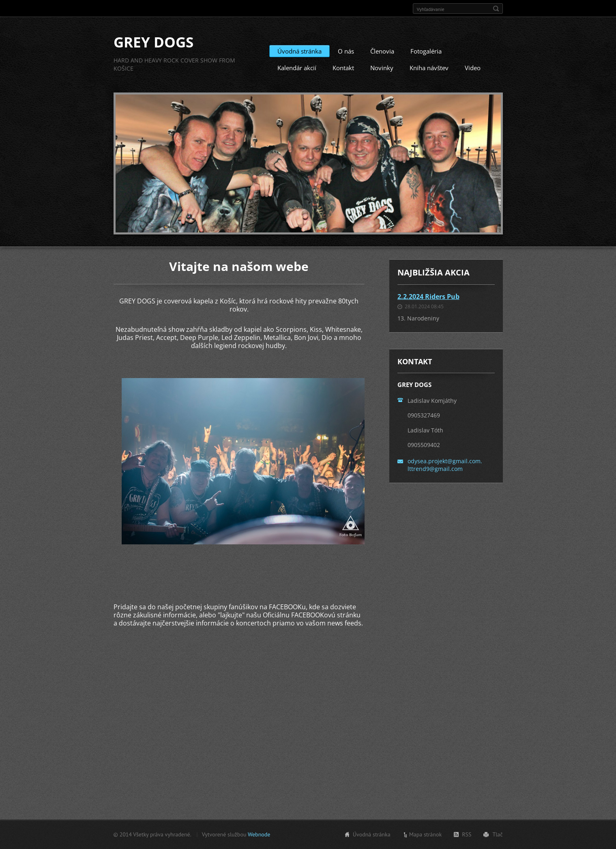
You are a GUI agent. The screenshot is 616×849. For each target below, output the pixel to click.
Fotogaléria (426, 51)
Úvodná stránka (299, 51)
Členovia (382, 51)
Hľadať (496, 9)
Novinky (382, 68)
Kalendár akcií (297, 68)
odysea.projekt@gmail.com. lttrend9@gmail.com (445, 465)
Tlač (497, 834)
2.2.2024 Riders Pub (428, 297)
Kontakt (343, 68)
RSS (467, 834)
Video (473, 68)
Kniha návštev (429, 68)
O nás (346, 51)
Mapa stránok (426, 834)
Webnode (259, 834)
